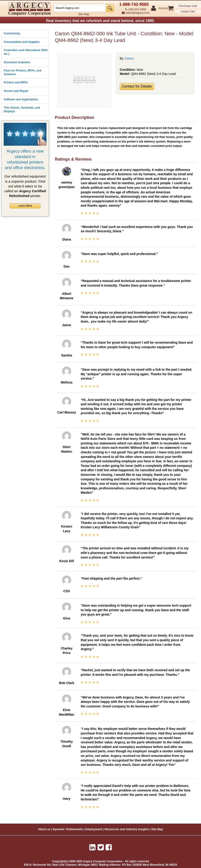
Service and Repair (16, 91)
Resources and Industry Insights (127, 829)
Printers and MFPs (16, 82)
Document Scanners (17, 62)
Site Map (84, 14)
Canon (129, 58)
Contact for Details (137, 86)
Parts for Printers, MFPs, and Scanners (23, 72)
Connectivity (12, 33)
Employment (94, 829)
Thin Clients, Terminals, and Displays (22, 110)
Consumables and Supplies (22, 42)
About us (44, 829)
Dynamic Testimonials (68, 829)
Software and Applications (21, 99)
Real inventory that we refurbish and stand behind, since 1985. (100, 21)
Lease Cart (188, 11)
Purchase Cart (188, 6)
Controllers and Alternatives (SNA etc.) (26, 52)
